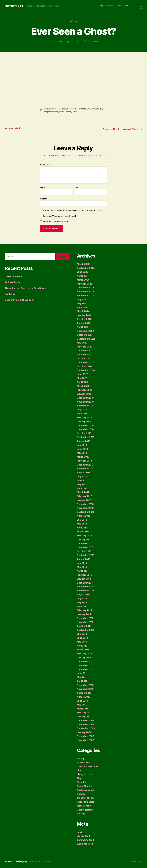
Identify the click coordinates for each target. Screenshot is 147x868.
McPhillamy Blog (15, 6)
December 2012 (86, 661)
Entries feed (84, 836)
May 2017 (82, 484)
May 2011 (82, 677)
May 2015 (82, 567)
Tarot (75, 112)
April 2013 (83, 646)
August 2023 (84, 323)
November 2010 (86, 689)
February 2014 (85, 610)
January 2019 (85, 421)
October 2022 (85, 335)
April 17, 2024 (75, 42)
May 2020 (83, 378)
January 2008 (85, 732)
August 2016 (84, 516)
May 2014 (83, 602)
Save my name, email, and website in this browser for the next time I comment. (73, 210)
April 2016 (83, 528)
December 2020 (86, 362)
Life (79, 770)
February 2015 (85, 575)
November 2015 (86, 547)
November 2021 (86, 354)
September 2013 (86, 630)
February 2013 (85, 653)
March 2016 (84, 532)
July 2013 (83, 634)
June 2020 (83, 374)
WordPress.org (86, 844)
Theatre (82, 794)
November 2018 (86, 429)
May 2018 (83, 453)
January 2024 (85, 315)
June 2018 (83, 449)
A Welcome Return (16, 276)
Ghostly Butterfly (97, 109)
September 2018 (87, 437)
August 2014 (84, 594)
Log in (80, 832)
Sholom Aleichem (87, 790)
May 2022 (83, 343)
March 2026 (84, 264)
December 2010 (86, 685)
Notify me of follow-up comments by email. (60, 216)
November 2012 (86, 665)
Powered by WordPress (43, 862)
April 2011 (83, 681)
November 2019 (86, 402)
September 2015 (86, 555)
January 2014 (85, 614)
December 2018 (86, 425)
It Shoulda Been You (88, 766)
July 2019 (83, 409)
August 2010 (84, 697)
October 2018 (85, 433)
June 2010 (83, 701)
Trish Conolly (85, 806)
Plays (80, 778)
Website (44, 199)
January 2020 (85, 394)
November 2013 (86, 622)
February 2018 (85, 461)
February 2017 (85, 496)
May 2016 (83, 524)
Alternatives (84, 762)
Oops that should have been (21, 300)
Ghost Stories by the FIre (78, 109)
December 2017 (86, 465)
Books (128, 6)
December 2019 (86, 398)
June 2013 (83, 638)
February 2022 (85, 347)
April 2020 (83, 382)
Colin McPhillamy (60, 109)
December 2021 (86, 351)
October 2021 (85, 358)
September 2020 (87, 370)
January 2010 (85, 716)
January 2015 (85, 579)
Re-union (82, 782)
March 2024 (84, 311)
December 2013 (86, 618)
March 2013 (84, 650)
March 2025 (84, 280)
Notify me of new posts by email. (56, 221)
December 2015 (86, 543)
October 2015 (85, 551)
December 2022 (86, 331)
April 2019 (83, 413)
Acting (73, 22)
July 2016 (83, 520)
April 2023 (83, 327)
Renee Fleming (85, 786)
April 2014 (83, 606)
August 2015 (84, 559)
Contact (110, 6)
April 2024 (83, 307)
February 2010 (85, 712)
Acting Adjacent (14, 282)
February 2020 (85, 390)
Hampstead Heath (51, 112)
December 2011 (86, 669)
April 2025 (83, 276)
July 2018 (83, 445)
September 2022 (87, 339)
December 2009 (86, 720)
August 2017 (84, 472)
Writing (81, 814)
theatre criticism (86, 798)
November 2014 (86, 587)
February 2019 (85, 417)
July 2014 (83, 598)
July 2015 (83, 563)
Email (78, 187)
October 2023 (85, 319)
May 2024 (83, 303)
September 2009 (87, 728)
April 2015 (83, 571)
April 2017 (83, 488)
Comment (45, 165)
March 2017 (84, 492)
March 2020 (84, 386)
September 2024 (87, 295)
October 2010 (85, 693)
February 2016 (85, 535)
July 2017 (83, 476)
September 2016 (87, 512)
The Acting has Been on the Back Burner (28, 288)
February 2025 (85, 284)
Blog (101, 6)
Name (43, 187)
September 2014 (87, 590)
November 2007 (86, 740)
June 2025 (83, 272)
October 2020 (85, 366)
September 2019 (87, 406)
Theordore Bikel (86, 802)
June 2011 (83, 673)
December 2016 (86, 504)
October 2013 (85, 626)
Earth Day (10, 294)
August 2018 (84, 441)
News (119, 6)
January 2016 (85, 539)
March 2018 (84, 457)
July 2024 (83, 299)
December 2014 (86, 583)
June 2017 (83, 480)
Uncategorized (85, 810)
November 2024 (86, 291)
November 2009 (86, 724)
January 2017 (85, 500)
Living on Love (85, 774)
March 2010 (84, 709)
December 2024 (86, 288)
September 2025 (87, 268)
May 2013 (82, 642)
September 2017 (86, 469)
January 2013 (85, 657)
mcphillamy (58, 42)
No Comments (93, 42)
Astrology (48, 109)
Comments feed (86, 840)
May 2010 (83, 705)
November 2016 (86, 508)
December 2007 (86, 736)
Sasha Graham (66, 112)
